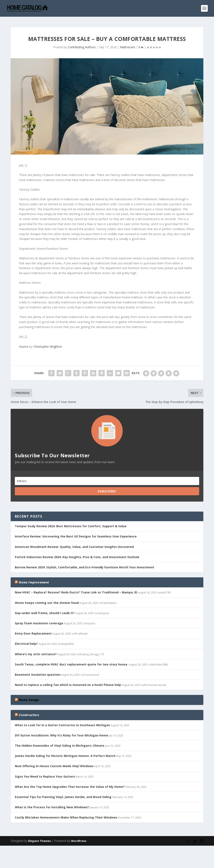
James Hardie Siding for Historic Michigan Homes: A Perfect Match (65, 754)
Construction (29, 713)
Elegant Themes (39, 839)
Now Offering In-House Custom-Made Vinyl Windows (54, 764)
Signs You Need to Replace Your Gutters (45, 774)
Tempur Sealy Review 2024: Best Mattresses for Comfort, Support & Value (71, 524)
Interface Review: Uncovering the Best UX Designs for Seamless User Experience (76, 534)
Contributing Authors (82, 45)
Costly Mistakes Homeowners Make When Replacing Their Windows (66, 815)
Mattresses (128, 45)
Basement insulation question (38, 672)
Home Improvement (34, 580)
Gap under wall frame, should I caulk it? (45, 611)
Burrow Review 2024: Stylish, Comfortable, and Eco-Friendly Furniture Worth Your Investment (85, 565)
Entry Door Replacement (33, 631)
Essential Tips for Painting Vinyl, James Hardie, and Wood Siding (63, 795)
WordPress (79, 839)
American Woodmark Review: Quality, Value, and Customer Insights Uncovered (74, 544)
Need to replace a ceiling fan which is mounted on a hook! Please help (68, 683)
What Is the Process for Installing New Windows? (52, 805)
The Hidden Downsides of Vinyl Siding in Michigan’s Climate (60, 743)
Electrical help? (26, 642)
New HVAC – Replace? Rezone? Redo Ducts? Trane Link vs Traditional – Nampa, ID (76, 590)
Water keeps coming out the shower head (47, 600)
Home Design (29, 698)
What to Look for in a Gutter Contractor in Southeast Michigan (62, 723)
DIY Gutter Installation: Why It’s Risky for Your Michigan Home (61, 733)
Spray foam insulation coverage (39, 621)
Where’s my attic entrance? (36, 652)
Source (24, 344)
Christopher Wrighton (48, 344)
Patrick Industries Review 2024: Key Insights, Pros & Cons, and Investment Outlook (77, 555)
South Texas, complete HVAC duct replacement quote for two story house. (71, 662)
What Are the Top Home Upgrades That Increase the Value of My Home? (70, 784)
